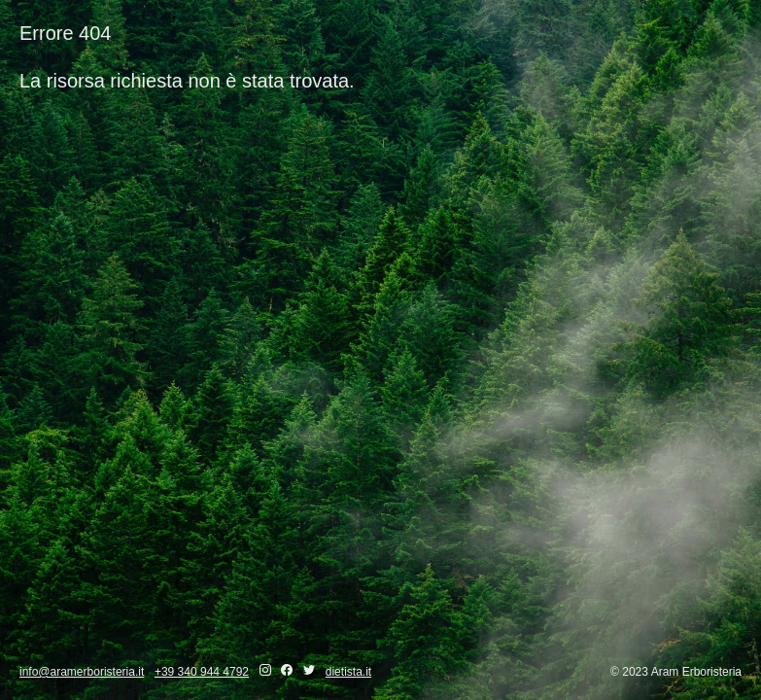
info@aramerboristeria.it (82, 672)
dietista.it (348, 672)
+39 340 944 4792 (202, 672)
